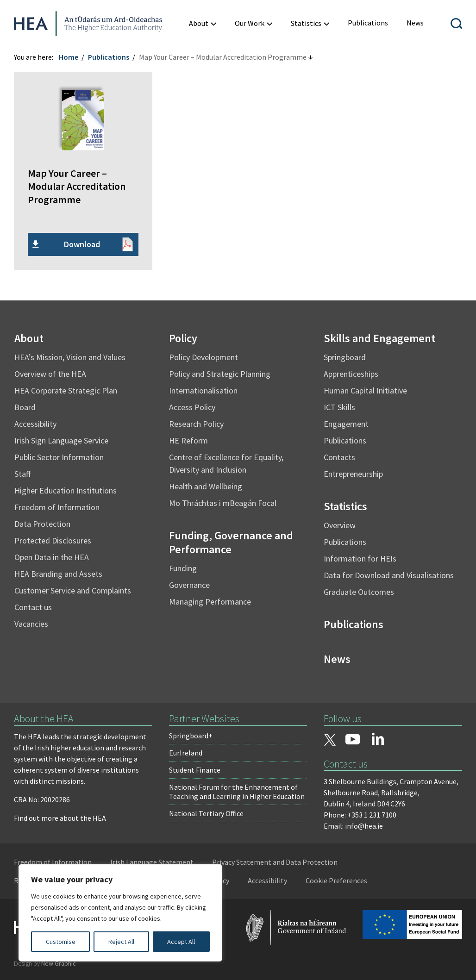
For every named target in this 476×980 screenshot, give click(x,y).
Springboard (345, 357)
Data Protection (42, 524)
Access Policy (192, 407)
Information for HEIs (360, 559)
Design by (45, 963)
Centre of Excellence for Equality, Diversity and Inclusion (226, 463)
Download (82, 244)
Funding (183, 568)
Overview (340, 525)
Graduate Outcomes (359, 592)
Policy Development (204, 357)
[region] (120, 913)
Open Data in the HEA (52, 557)
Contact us (33, 607)
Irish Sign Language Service (61, 440)
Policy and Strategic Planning (220, 374)
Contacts (339, 457)
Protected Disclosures (53, 540)
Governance (189, 585)
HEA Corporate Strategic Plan (66, 390)
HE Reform (188, 440)
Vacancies (31, 624)
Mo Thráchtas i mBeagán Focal (223, 503)
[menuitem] (368, 23)
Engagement (346, 424)
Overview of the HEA (50, 374)
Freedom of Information (57, 507)
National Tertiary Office (206, 813)
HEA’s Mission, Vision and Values (70, 357)
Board (25, 407)
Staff (22, 474)
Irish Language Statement (152, 862)
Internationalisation (203, 390)
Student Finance (195, 770)
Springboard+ (191, 736)
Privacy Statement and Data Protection (275, 862)
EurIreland (186, 753)
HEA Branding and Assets (58, 574)
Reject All (121, 942)
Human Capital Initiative (365, 390)
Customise (61, 942)
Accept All (181, 942)
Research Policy (196, 424)
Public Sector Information (59, 457)
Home (69, 57)
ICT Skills (339, 407)
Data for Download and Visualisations (389, 575)
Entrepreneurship (353, 474)
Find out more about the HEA (60, 818)
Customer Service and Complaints (73, 590)
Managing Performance (210, 602)
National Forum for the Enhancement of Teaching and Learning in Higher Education (237, 792)
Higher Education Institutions (66, 490)
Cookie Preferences (336, 880)
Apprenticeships (351, 374)
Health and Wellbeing (206, 486)
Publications (109, 57)
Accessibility (35, 424)
